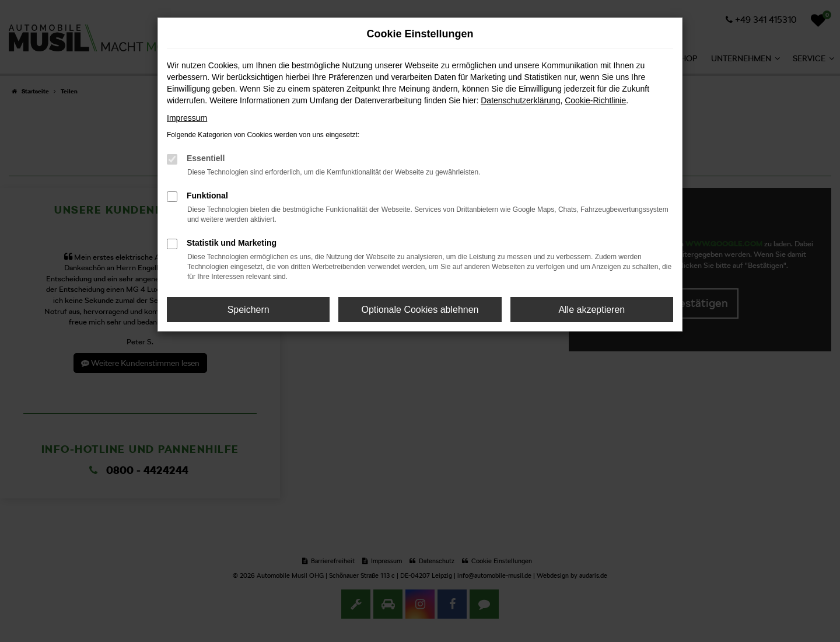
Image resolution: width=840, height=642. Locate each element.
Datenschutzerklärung (520, 100)
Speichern (249, 310)
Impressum (187, 118)
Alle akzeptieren (591, 310)
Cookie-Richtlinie (595, 100)
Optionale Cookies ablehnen (420, 310)
